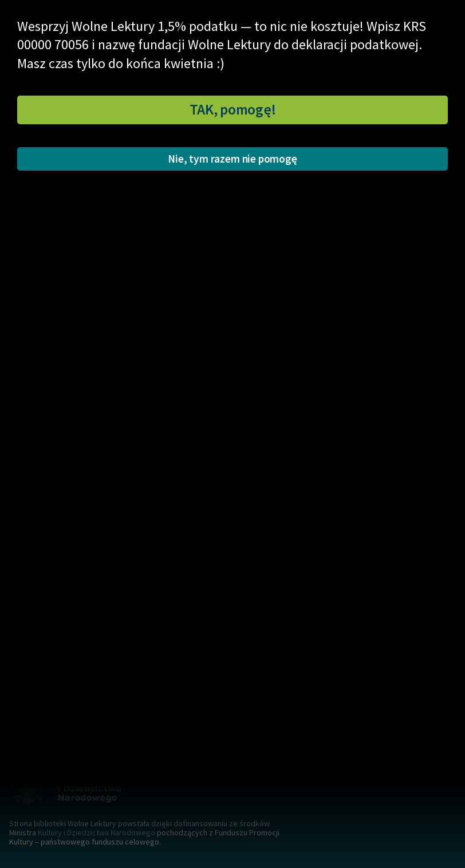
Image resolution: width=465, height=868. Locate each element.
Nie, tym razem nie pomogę (232, 159)
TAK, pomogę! (233, 109)
